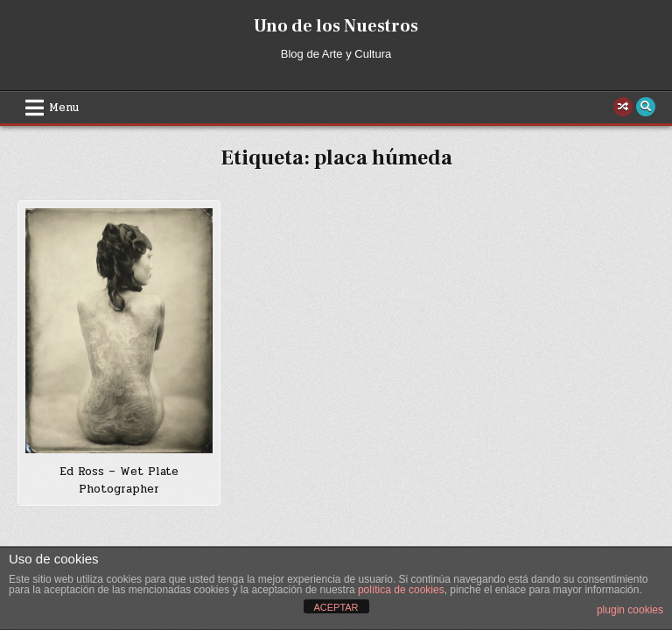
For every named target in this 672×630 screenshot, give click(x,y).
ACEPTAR (336, 607)
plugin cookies (630, 610)
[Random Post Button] (623, 107)
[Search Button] (646, 107)
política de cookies (401, 590)
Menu (64, 108)
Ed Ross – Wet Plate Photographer (119, 480)
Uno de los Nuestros (336, 26)
